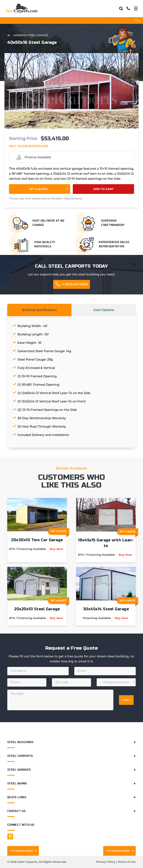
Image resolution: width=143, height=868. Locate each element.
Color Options (104, 310)
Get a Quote (38, 189)
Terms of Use (127, 862)
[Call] (128, 8)
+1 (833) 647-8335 (75, 284)
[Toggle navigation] (136, 9)
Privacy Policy (106, 862)
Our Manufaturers (118, 851)
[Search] (121, 8)
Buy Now (56, 549)
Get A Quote (60, 532)
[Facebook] (10, 837)
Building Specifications (39, 310)
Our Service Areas (22, 851)
